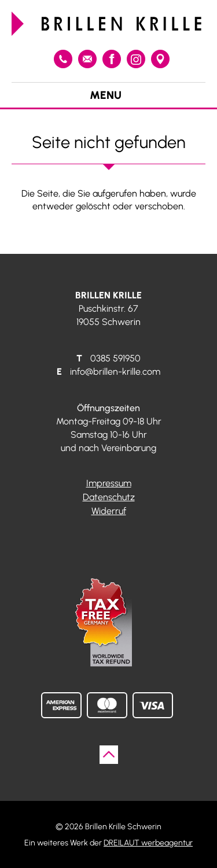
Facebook (112, 59)
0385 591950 (63, 59)
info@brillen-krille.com (87, 59)
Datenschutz (109, 497)
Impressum (109, 483)
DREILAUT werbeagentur (148, 843)
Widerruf (109, 511)
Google (160, 59)
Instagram (136, 59)
